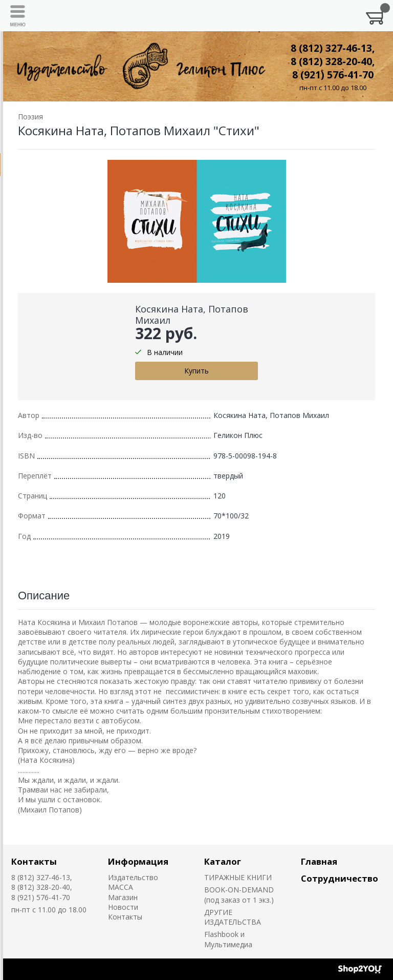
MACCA (121, 887)
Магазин (123, 897)
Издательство (133, 877)
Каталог (223, 861)
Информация (138, 861)
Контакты (34, 861)
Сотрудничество (340, 878)
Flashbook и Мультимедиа (228, 939)
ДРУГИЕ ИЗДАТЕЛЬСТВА (233, 917)
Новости (123, 907)
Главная (319, 861)
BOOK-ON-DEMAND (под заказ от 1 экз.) (239, 894)
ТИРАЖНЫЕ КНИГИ (238, 877)
